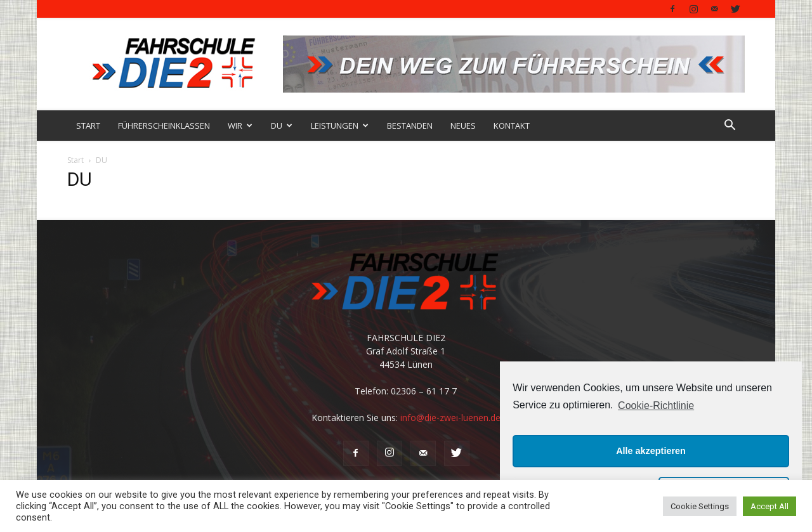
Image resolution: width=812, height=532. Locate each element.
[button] (730, 127)
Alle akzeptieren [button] (651, 451)
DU (282, 126)
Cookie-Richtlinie (656, 405)
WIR (240, 126)
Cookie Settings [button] (700, 506)
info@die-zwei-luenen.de (450, 418)
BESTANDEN (410, 126)
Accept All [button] (769, 506)
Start (75, 160)
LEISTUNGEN (340, 126)
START (88, 126)
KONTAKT (512, 126)
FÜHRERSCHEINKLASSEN (164, 126)
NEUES (463, 126)
